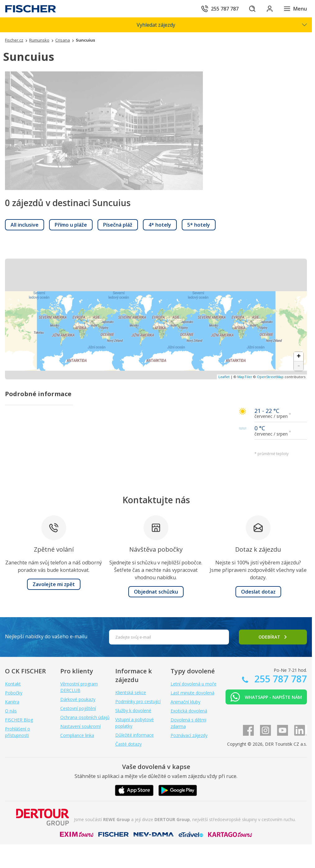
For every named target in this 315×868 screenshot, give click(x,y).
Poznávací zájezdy (189, 735)
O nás (11, 711)
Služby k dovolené (133, 710)
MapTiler (245, 377)
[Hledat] (252, 9)
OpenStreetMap (270, 377)
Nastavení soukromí (80, 726)
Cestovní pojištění (78, 708)
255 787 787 (279, 679)
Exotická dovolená (189, 711)
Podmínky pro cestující (138, 701)
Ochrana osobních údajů (85, 717)
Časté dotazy (128, 744)
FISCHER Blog (19, 720)
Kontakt (13, 684)
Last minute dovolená (192, 693)
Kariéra (12, 702)
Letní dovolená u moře (194, 684)
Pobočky (14, 693)
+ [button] (299, 357)
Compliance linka (77, 735)
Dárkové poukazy (78, 699)
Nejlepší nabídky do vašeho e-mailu (46, 636)
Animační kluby (185, 702)
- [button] (299, 366)
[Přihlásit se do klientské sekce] (270, 9)
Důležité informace (135, 735)
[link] (25, 225)
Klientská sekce (131, 692)
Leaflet (224, 377)
